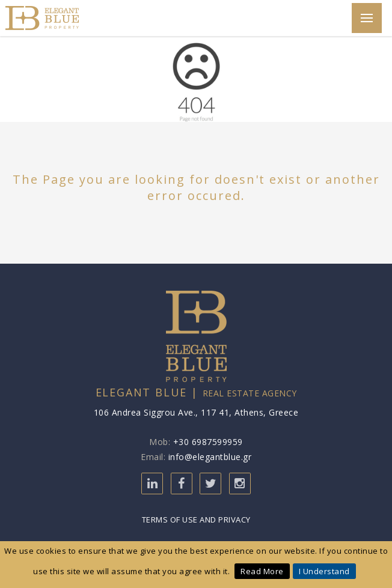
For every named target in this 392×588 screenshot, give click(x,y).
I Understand (324, 571)
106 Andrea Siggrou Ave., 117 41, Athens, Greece (196, 412)
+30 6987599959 (208, 442)
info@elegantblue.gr (210, 457)
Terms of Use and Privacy (196, 520)
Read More (262, 571)
